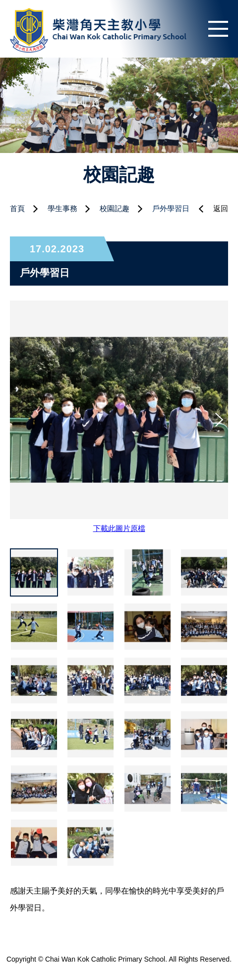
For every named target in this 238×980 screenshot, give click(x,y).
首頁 (17, 208)
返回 (221, 208)
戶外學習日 (171, 208)
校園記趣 (115, 208)
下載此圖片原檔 (119, 528)
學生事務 (62, 208)
